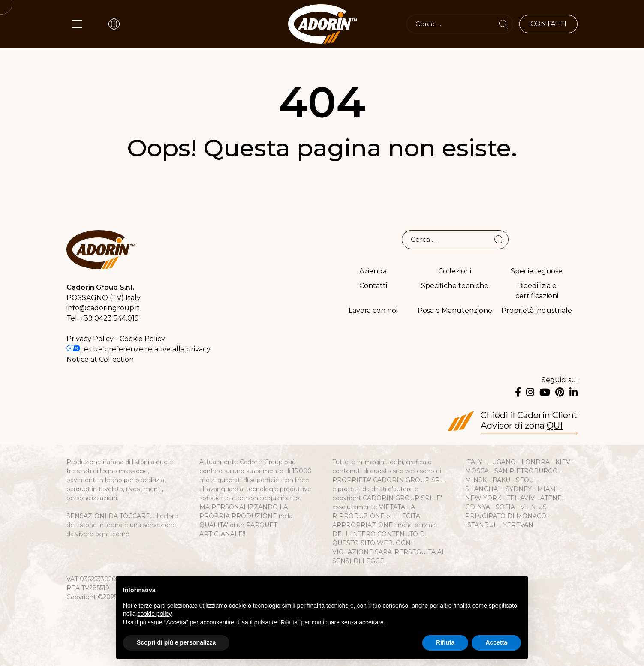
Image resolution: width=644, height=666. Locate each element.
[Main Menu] (77, 24)
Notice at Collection (100, 359)
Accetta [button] (496, 642)
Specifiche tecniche (455, 286)
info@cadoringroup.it (103, 308)
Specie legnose (537, 271)
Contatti (373, 286)
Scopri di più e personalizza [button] (176, 642)
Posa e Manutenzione (455, 310)
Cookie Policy (142, 339)
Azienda (373, 271)
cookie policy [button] (154, 614)
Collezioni (455, 271)
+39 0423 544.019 (110, 318)
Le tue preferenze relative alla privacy (138, 349)
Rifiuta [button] (445, 642)
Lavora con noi (373, 310)
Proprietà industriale (537, 310)
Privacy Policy (90, 339)
